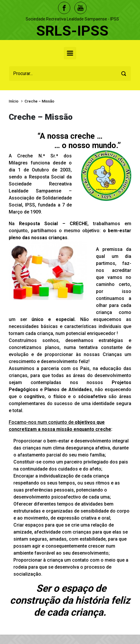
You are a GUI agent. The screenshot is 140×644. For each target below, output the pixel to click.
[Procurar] (70, 74)
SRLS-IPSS (72, 31)
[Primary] (70, 53)
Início (14, 101)
